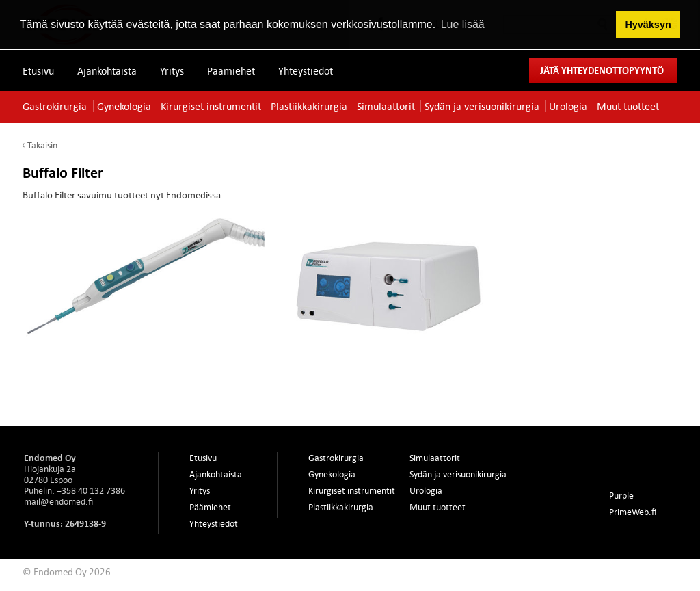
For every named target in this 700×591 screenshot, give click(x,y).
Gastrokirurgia (55, 106)
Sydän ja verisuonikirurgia (482, 106)
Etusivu (38, 70)
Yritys (172, 70)
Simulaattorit (386, 106)
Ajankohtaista (107, 70)
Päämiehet (231, 70)
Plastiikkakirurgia (309, 106)
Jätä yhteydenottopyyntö (602, 70)
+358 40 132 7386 (91, 490)
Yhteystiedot (306, 70)
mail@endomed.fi (58, 501)
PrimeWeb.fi (633, 512)
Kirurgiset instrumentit (211, 106)
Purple (621, 495)
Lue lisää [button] (463, 24)
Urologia (568, 106)
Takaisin (42, 145)
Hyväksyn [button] (648, 25)
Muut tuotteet (628, 106)
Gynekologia (124, 106)
